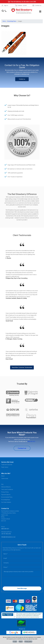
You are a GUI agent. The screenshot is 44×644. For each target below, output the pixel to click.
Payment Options (6, 495)
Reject (21, 642)
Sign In (5, 5)
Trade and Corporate (7, 465)
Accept (15, 642)
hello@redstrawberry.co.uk (8, 537)
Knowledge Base (12, 21)
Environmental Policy (7, 497)
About (3, 476)
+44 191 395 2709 (6, 534)
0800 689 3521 (31, 441)
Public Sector (5, 467)
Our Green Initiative (6, 502)
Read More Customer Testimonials (22, 367)
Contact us (37, 5)
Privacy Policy (5, 492)
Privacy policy (28, 642)
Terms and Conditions (7, 489)
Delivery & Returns (6, 487)
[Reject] (42, 640)
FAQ (2, 484)
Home (4, 21)
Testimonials (5, 479)
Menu (40, 11)
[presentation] (13, 581)
